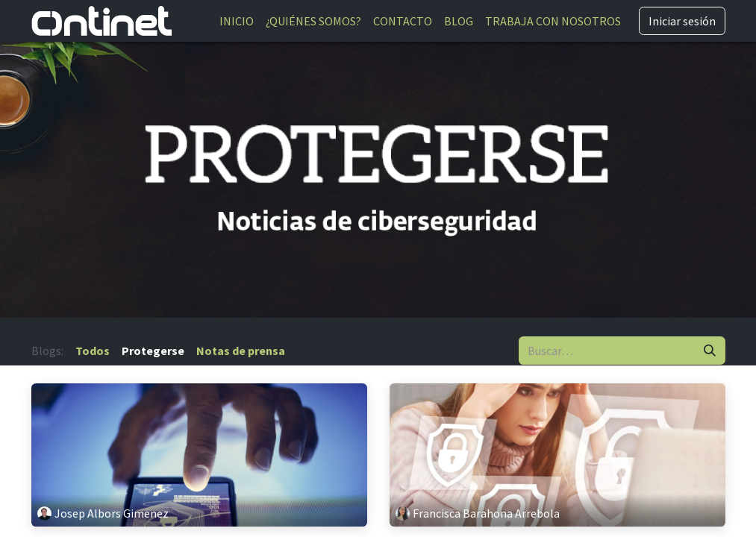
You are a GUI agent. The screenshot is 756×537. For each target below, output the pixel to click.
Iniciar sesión (682, 21)
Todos (93, 351)
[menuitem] (237, 21)
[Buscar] (710, 351)
